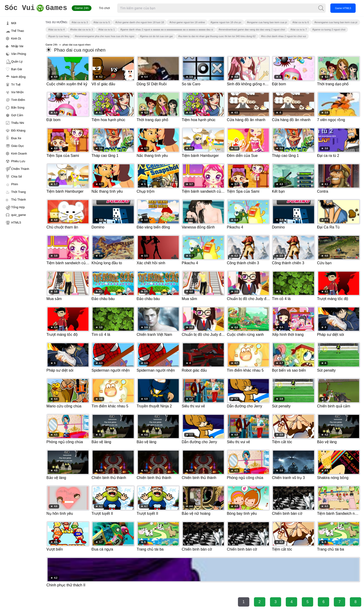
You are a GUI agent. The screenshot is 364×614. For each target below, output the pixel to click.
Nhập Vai (17, 46)
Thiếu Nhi (18, 123)
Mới (14, 23)
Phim (15, 184)
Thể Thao (18, 31)
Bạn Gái (17, 69)
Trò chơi (104, 8)
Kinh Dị (16, 38)
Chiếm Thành (20, 169)
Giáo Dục (18, 146)
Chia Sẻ (16, 177)
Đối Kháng (18, 130)
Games (36, 8)
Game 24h (82, 8)
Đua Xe (16, 138)
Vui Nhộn (17, 92)
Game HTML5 (343, 8)
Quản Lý (17, 61)
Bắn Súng (18, 107)
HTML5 (16, 223)
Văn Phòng (19, 54)
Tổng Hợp (18, 207)
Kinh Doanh (19, 153)
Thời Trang (18, 192)
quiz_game (19, 215)
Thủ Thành (18, 200)
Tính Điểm (18, 100)
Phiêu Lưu (18, 161)
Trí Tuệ (16, 84)
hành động (18, 77)
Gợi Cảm (17, 115)
